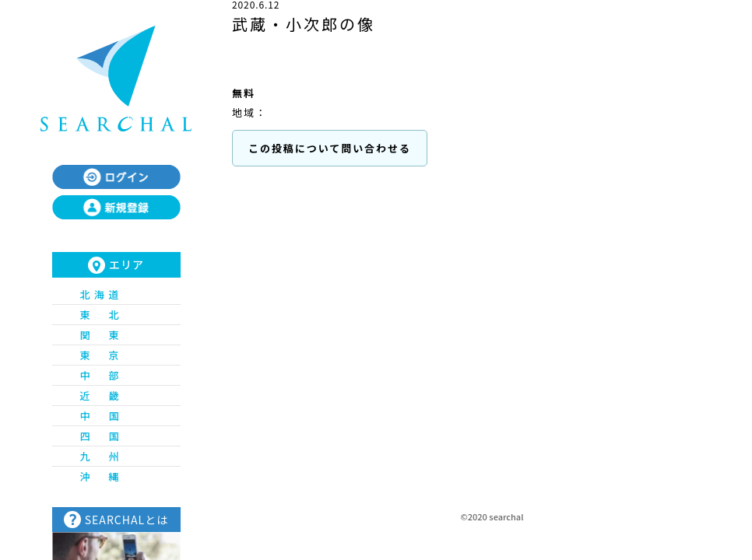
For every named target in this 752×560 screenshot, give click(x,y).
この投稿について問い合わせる (330, 148)
